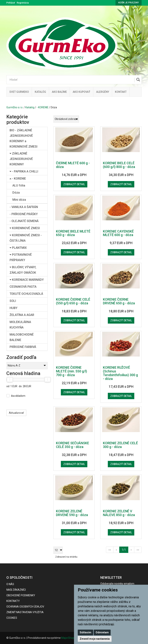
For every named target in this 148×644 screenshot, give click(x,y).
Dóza (16, 193)
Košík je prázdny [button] (129, 3)
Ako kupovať (82, 92)
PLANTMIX (18, 248)
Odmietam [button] (102, 632)
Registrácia (23, 3)
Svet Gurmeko (19, 92)
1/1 (125, 549)
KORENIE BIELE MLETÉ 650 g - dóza (73, 233)
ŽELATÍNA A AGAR (22, 315)
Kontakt (121, 92)
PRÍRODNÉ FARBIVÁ (23, 347)
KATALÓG (40, 92)
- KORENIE (43, 107)
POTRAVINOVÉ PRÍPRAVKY (21, 257)
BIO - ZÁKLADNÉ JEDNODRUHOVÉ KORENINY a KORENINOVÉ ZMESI (23, 138)
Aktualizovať (16, 413)
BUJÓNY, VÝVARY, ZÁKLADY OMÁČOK (23, 270)
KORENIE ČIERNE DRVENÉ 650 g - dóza (119, 301)
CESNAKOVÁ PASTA (23, 287)
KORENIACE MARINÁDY (27, 280)
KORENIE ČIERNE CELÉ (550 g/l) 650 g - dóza (73, 301)
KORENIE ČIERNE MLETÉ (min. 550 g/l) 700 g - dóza (71, 371)
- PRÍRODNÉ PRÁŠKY (24, 214)
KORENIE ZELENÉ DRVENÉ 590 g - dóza (72, 513)
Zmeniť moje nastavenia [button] (95, 639)
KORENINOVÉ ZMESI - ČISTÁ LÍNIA (26, 238)
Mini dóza (19, 200)
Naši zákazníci (16, 590)
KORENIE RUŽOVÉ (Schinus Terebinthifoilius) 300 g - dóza (120, 373)
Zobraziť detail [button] (74, 184)
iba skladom (18, 396)
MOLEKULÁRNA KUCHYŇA (20, 325)
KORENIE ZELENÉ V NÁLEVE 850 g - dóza (119, 513)
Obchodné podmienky (21, 595)
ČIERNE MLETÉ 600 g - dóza (73, 165)
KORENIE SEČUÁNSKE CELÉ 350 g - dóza (72, 445)
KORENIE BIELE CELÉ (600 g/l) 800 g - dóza (119, 165)
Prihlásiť (11, 3)
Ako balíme (59, 92)
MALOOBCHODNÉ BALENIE (22, 337)
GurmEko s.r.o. (15, 107)
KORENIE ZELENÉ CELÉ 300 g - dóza (120, 445)
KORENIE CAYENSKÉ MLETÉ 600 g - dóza (118, 233)
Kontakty (13, 601)
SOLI (13, 301)
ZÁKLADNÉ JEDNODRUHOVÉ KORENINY (21, 159)
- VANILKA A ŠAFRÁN (24, 207)
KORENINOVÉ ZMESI (25, 228)
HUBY (14, 308)
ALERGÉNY (103, 92)
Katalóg (30, 107)
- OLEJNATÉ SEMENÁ (24, 221)
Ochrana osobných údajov (25, 607)
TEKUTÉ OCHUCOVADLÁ (26, 294)
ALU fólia (19, 185)
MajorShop (68, 638)
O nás (10, 584)
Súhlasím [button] (85, 632)
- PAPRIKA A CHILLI (24, 171)
